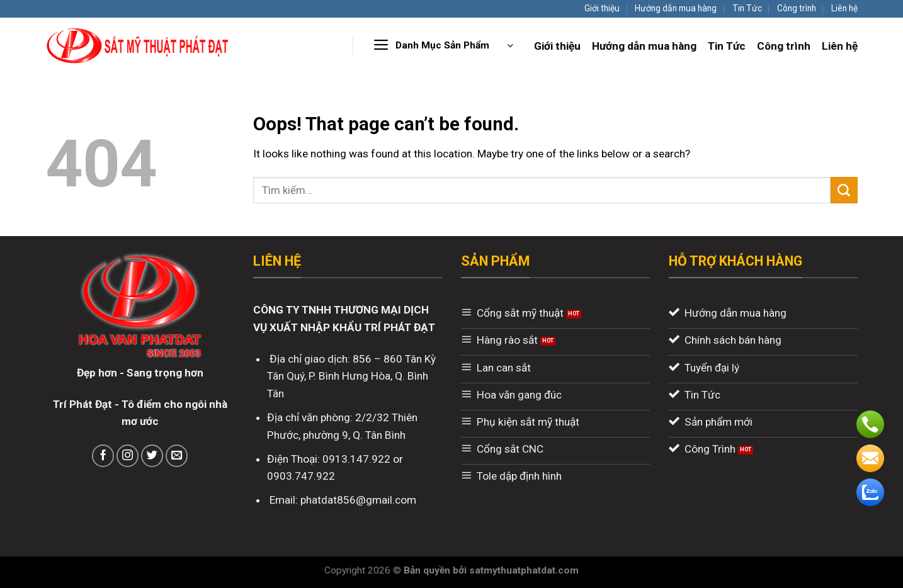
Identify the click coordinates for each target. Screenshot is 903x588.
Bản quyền (428, 570)
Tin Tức (747, 8)
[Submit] (844, 190)
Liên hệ (844, 8)
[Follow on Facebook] (103, 456)
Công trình (797, 8)
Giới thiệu (602, 8)
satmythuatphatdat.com (524, 570)
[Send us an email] (177, 456)
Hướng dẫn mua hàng (676, 8)
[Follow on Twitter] (152, 456)
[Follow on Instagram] (128, 456)
